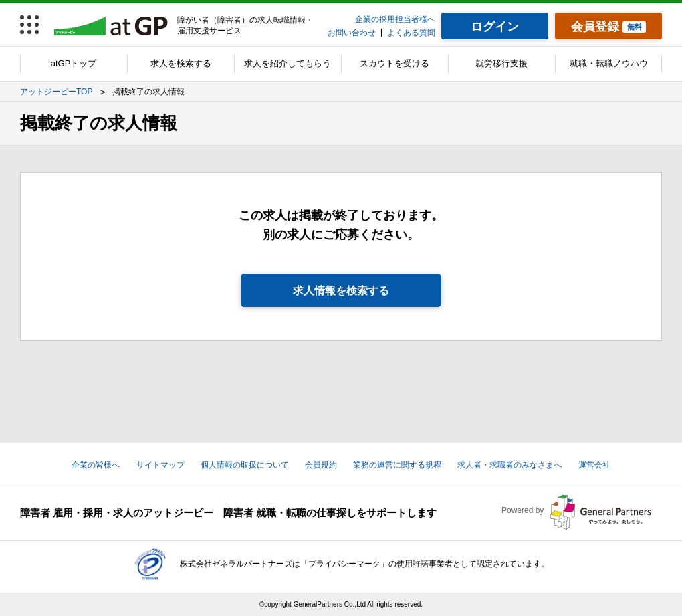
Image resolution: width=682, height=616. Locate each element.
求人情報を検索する (341, 291)
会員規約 (321, 465)
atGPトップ (74, 63)
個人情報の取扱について (245, 465)
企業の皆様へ (96, 465)
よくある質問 (411, 33)
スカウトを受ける (394, 63)
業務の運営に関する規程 (397, 465)
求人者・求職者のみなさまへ (509, 465)
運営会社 (594, 465)
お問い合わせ (352, 33)
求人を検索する (181, 63)
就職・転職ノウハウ (609, 63)
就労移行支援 (501, 63)
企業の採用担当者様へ (395, 19)
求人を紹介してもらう (288, 63)
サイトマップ (160, 465)
